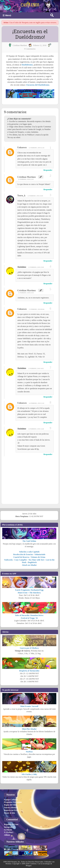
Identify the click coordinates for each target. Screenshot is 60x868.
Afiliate (7, 835)
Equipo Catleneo (11, 800)
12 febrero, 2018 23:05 (35, 196)
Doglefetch (32, 562)
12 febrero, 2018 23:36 (26, 293)
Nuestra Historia (11, 808)
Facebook (8, 830)
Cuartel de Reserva (21, 557)
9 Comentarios (30, 49)
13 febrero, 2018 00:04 (36, 309)
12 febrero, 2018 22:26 (36, 148)
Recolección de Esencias (23, 554)
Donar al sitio (10, 813)
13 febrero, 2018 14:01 (36, 368)
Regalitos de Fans (11, 824)
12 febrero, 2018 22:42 (26, 179)
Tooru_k (21, 196)
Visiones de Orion (38, 557)
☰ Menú (7, 15)
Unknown (22, 147)
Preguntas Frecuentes (13, 802)
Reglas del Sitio (10, 805)
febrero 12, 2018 (40, 45)
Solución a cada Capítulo (29, 552)
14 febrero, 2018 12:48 (36, 429)
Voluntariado (40, 554)
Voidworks (8, 560)
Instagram (8, 827)
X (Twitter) (9, 832)
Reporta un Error (11, 810)
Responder (48, 170)
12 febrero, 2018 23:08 (36, 267)
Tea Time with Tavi (36, 560)
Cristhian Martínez (26, 177)
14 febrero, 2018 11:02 (36, 403)
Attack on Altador (29, 565)
